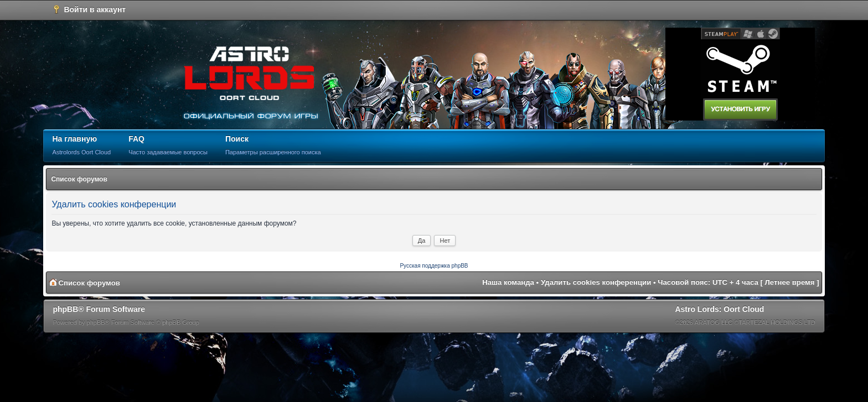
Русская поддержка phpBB (434, 266)
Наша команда (508, 282)
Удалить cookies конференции (596, 282)
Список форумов (79, 179)
